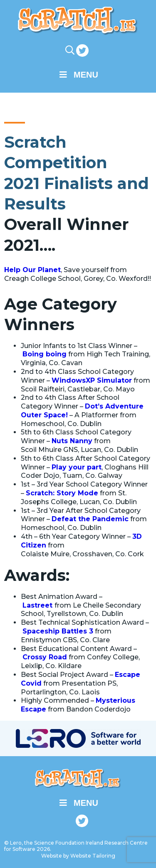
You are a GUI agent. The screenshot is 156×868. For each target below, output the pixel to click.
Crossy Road (45, 657)
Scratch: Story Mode (62, 493)
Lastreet (38, 605)
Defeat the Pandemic (90, 519)
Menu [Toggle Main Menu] (78, 75)
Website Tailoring (93, 856)
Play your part (77, 467)
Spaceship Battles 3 (58, 631)
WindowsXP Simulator (92, 380)
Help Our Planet (32, 270)
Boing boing (45, 354)
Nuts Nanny (72, 441)
